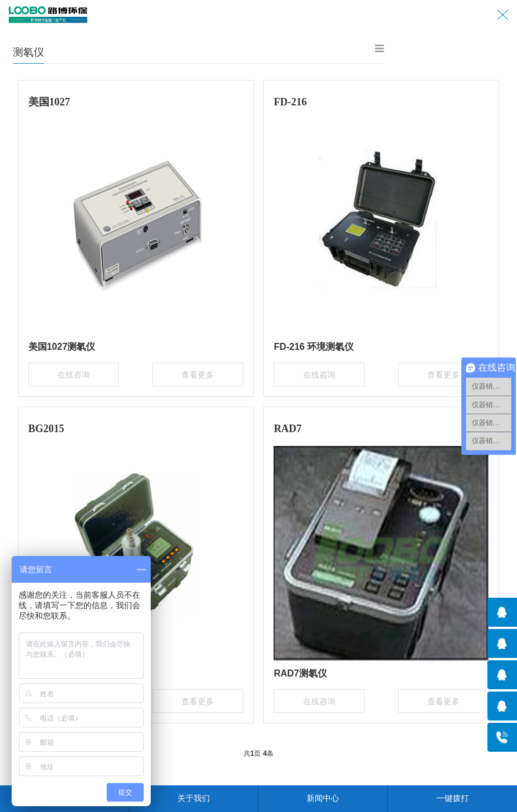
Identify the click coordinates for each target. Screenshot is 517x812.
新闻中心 (323, 798)
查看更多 (192, 373)
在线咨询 (79, 373)
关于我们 (194, 798)
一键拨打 (453, 798)
